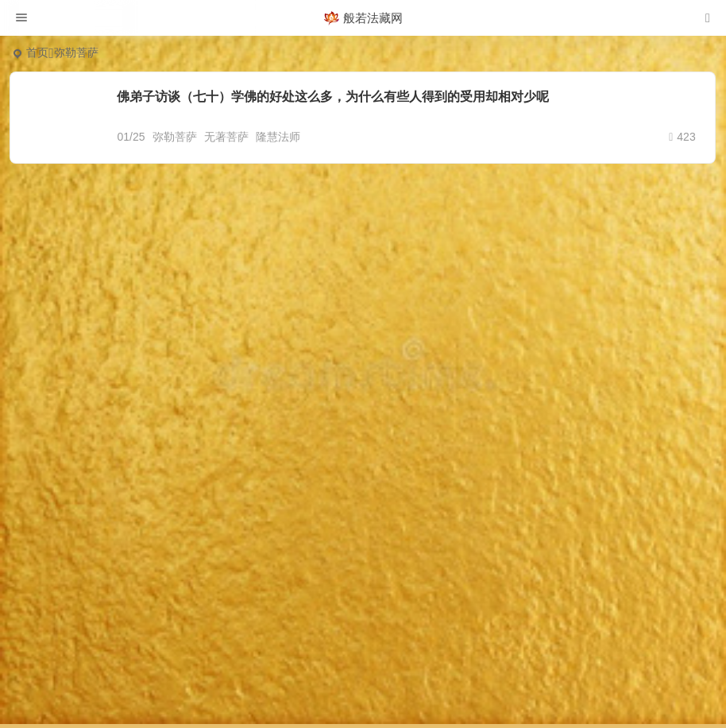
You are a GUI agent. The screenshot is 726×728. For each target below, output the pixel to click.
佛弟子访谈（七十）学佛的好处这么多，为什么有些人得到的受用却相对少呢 (333, 97)
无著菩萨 (226, 137)
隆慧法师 (278, 137)
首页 (37, 52)
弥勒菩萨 (175, 137)
